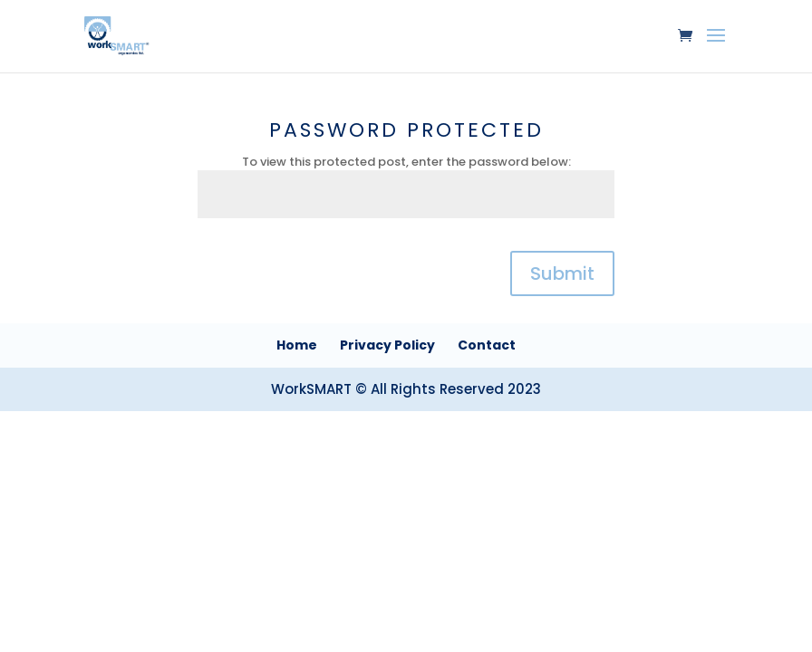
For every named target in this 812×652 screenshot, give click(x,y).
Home (297, 345)
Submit (562, 273)
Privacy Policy (387, 345)
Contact (487, 345)
